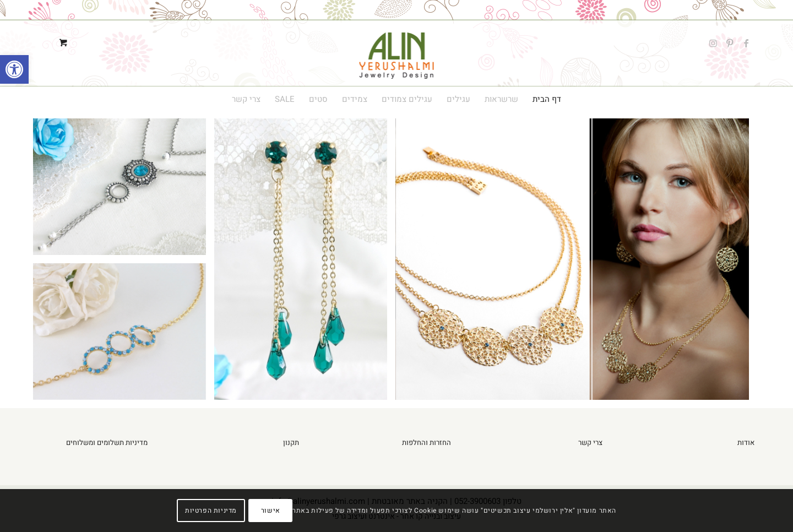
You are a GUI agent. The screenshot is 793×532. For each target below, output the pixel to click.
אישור (271, 511)
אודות (746, 443)
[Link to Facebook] (746, 43)
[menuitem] (547, 99)
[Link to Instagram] (713, 43)
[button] (14, 69)
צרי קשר (590, 443)
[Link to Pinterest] (730, 43)
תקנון (291, 443)
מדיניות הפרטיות (211, 511)
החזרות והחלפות (427, 443)
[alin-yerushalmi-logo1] (397, 43)
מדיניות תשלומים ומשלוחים (107, 443)
